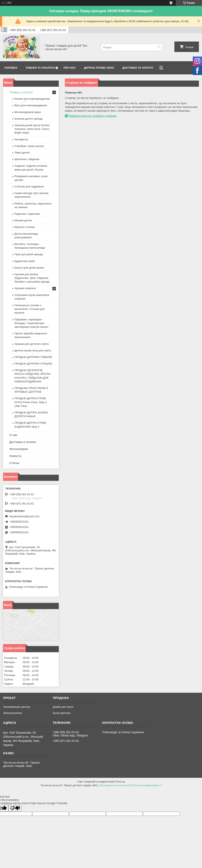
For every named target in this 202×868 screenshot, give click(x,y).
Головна (11, 68)
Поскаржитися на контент (114, 785)
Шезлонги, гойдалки (27, 159)
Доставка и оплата (23, 442)
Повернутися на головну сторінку (93, 116)
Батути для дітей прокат (29, 268)
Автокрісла (21, 139)
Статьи (14, 463)
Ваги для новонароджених (31, 105)
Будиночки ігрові (25, 261)
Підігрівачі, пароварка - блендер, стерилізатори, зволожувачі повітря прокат (31, 323)
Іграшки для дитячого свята (32, 344)
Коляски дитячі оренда (29, 119)
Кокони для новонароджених (32, 99)
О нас (13, 435)
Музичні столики (25, 227)
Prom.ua (120, 782)
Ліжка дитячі (22, 153)
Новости (15, 456)
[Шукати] (159, 47)
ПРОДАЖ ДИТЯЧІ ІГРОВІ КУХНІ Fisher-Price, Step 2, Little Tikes (31, 402)
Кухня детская (62, 713)
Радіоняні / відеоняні (27, 214)
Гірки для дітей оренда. (29, 254)
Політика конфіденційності (146, 785)
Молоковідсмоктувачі (28, 112)
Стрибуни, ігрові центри (29, 146)
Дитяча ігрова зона (99, 68)
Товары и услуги (21, 92)
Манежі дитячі (23, 220)
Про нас (70, 68)
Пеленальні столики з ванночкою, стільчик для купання (29, 309)
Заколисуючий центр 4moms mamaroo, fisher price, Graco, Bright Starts (32, 129)
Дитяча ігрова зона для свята (33, 350)
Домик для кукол (63, 707)
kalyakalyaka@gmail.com (24, 516)
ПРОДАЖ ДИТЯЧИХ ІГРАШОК (33, 364)
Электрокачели (12, 713)
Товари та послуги (40, 68)
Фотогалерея (19, 449)
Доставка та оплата (138, 68)
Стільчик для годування (29, 186)
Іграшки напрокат (25, 288)
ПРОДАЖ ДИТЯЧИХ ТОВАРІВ (33, 357)
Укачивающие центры (17, 707)
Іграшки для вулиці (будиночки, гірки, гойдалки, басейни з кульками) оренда (32, 278)
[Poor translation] (15, 808)
